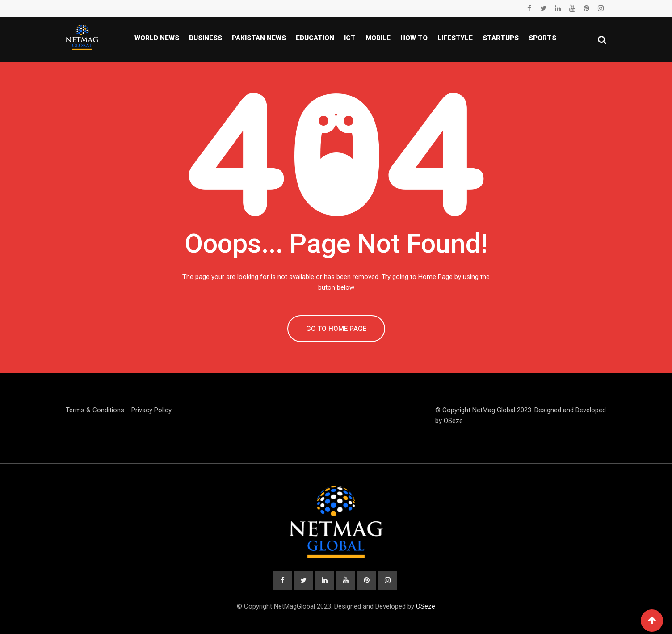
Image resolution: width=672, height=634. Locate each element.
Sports (542, 38)
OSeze (453, 421)
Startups (501, 38)
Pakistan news (259, 38)
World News (157, 38)
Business (206, 38)
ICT (350, 38)
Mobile (378, 38)
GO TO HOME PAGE (336, 329)
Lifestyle (455, 38)
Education (315, 38)
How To (414, 38)
